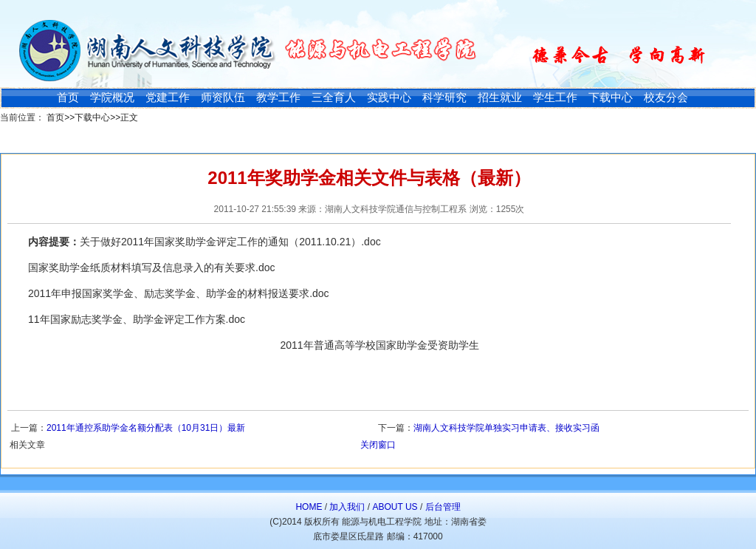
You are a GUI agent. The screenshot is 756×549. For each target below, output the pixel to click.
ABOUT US (395, 507)
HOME (309, 507)
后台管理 (443, 507)
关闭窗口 (378, 445)
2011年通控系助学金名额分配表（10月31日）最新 (146, 428)
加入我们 (347, 507)
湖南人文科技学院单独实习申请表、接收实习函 (506, 428)
